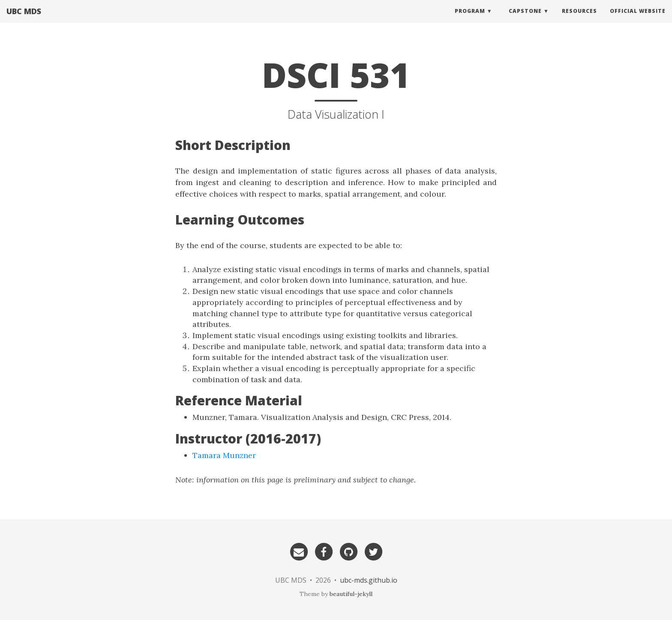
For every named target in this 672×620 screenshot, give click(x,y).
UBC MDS (24, 19)
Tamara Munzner (224, 455)
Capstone (525, 19)
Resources (579, 19)
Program (470, 19)
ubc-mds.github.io (369, 580)
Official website (638, 19)
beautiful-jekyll (351, 594)
